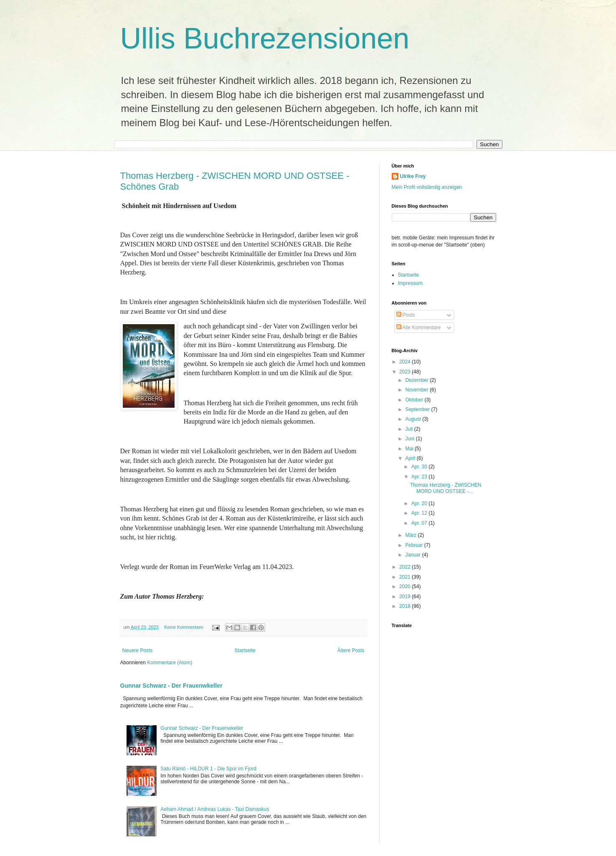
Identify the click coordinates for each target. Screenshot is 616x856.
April (411, 458)
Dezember (417, 380)
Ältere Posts (351, 650)
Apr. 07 (420, 523)
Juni (410, 439)
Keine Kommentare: (185, 627)
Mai (410, 449)
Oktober (415, 400)
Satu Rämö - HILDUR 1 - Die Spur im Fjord (208, 769)
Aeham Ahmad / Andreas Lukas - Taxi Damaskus (215, 809)
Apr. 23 (420, 477)
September (418, 409)
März (411, 535)
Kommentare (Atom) (170, 663)
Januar (413, 555)
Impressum (410, 283)
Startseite (245, 650)
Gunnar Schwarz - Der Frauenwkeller (171, 686)
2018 (406, 606)
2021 (406, 577)
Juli (409, 429)
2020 (406, 587)
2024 (406, 362)
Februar (414, 545)
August (414, 419)
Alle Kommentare (419, 328)
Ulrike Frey (413, 176)
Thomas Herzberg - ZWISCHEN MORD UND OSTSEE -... (446, 488)
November (417, 390)
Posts (406, 315)
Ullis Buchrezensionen (265, 38)
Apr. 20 (420, 503)
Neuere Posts (138, 650)
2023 (406, 372)
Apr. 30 (420, 467)
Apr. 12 (420, 513)
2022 (406, 567)
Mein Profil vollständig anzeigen (427, 187)
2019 (406, 597)
